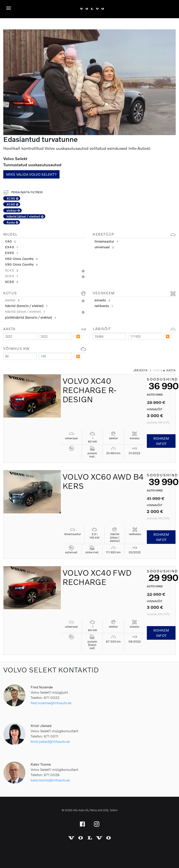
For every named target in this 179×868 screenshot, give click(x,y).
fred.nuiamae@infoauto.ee (51, 703)
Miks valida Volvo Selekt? (31, 174)
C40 (11, 241)
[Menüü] (10, 8)
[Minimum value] (20, 337)
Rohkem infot (161, 441)
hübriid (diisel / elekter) (25, 216)
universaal (105, 247)
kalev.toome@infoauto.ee (50, 780)
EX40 (12, 247)
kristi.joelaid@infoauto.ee (50, 741)
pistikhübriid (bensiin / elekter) (31, 317)
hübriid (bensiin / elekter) (27, 306)
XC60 (12, 204)
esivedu (103, 300)
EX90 (12, 253)
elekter (13, 210)
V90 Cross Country (22, 264)
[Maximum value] (55, 337)
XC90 (12, 282)
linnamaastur (107, 241)
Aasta (12, 222)
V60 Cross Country (22, 259)
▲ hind (155, 370)
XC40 (12, 198)
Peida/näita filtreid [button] (23, 192)
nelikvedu (104, 306)
